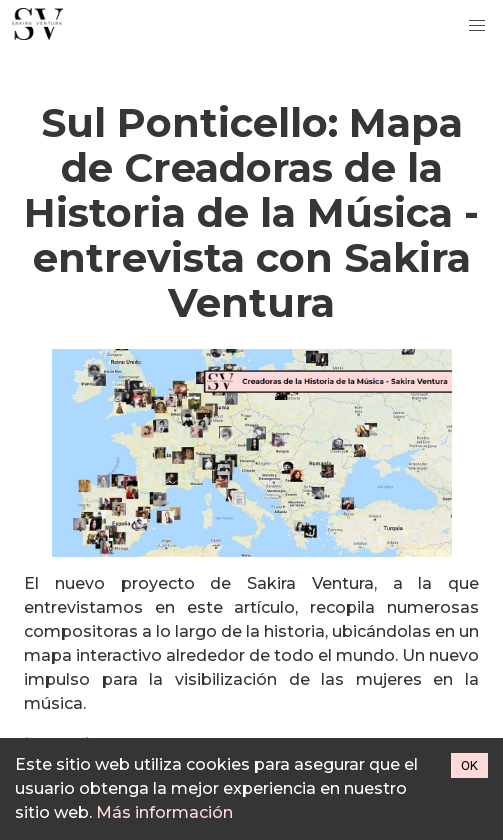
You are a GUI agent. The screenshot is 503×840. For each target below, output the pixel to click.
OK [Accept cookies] (469, 765)
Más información (164, 812)
